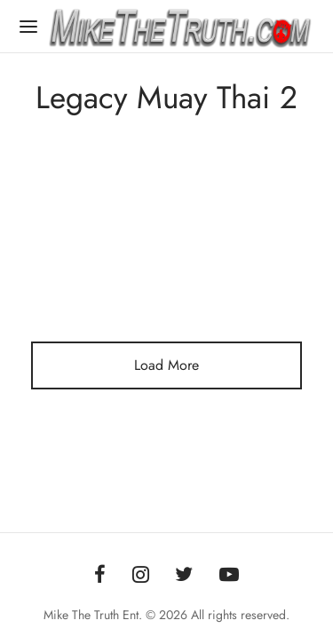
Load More (166, 365)
